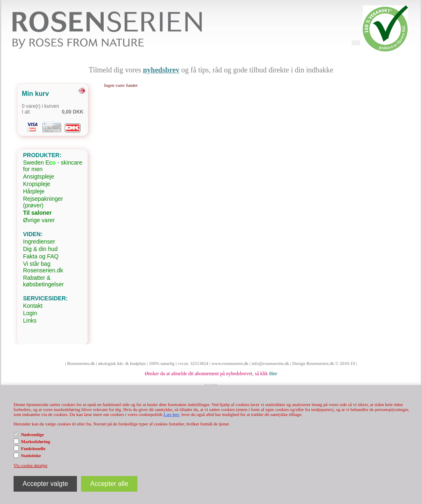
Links (30, 321)
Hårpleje (34, 191)
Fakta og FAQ (41, 256)
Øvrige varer (39, 220)
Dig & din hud (40, 249)
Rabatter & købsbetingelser (43, 281)
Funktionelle (33, 448)
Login (30, 313)
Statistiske (31, 455)
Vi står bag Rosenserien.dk (43, 267)
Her (273, 374)
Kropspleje (37, 184)
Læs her (171, 414)
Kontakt (33, 306)
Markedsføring (36, 441)
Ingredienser (39, 242)
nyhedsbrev (161, 70)
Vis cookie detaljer (30, 465)
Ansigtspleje (39, 177)
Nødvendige (32, 434)
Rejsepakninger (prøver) (43, 202)
